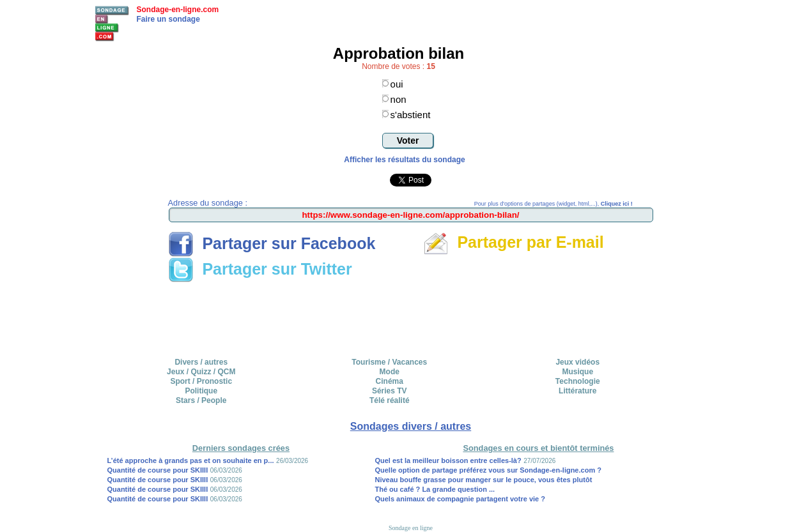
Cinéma (390, 381)
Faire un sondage (168, 19)
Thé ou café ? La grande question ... (435, 489)
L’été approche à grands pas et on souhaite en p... (191, 460)
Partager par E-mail (514, 242)
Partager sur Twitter (260, 269)
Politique (201, 391)
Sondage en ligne (411, 528)
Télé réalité (390, 400)
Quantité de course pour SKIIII (158, 470)
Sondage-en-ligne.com (178, 10)
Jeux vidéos (577, 362)
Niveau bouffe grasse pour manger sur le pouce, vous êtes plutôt (483, 480)
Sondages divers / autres (411, 426)
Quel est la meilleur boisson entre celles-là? (448, 460)
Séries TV (390, 391)
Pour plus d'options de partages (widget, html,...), (553, 204)
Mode (390, 372)
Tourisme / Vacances (389, 362)
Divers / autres (201, 362)
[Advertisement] (411, 315)
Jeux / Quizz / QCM (201, 372)
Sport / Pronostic (201, 381)
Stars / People (201, 400)
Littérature (577, 391)
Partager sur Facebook (272, 243)
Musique (577, 372)
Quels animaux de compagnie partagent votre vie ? (460, 499)
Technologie (578, 381)
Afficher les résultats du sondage (404, 160)
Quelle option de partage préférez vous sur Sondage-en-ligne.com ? (488, 470)
